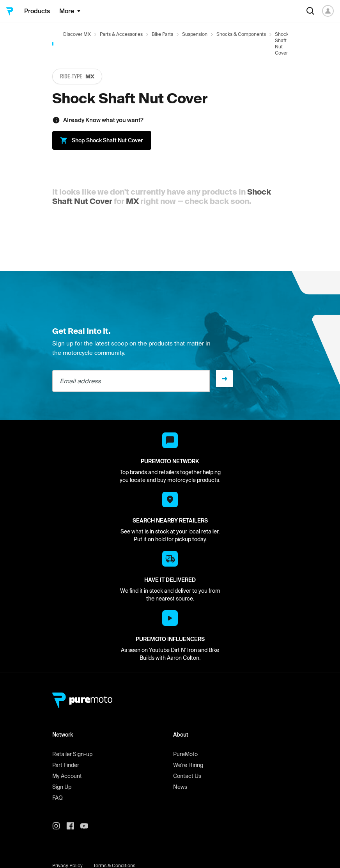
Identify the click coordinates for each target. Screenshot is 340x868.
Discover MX (77, 34)
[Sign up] (225, 379)
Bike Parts (162, 34)
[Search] (310, 11)
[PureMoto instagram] (59, 826)
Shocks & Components (241, 34)
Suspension (195, 34)
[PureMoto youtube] (87, 826)
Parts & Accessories (121, 34)
